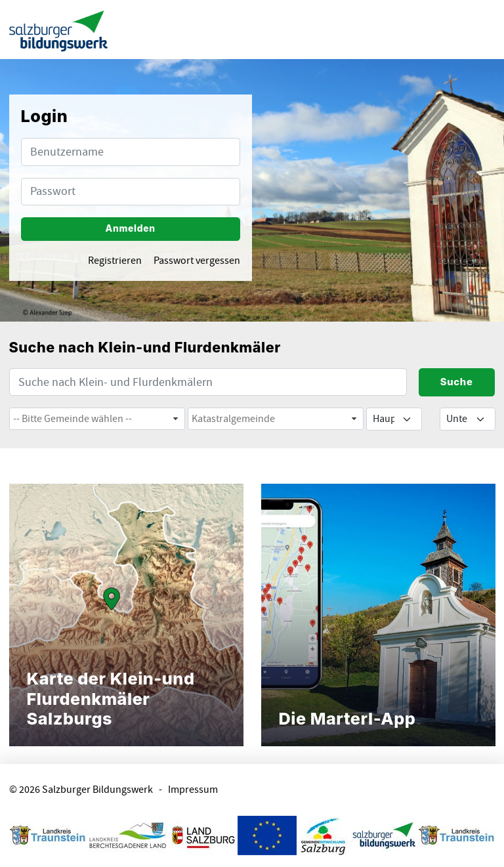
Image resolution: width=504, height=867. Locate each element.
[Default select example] (394, 419)
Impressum (193, 790)
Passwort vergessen (197, 261)
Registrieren (115, 261)
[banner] (58, 30)
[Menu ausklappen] (483, 29)
